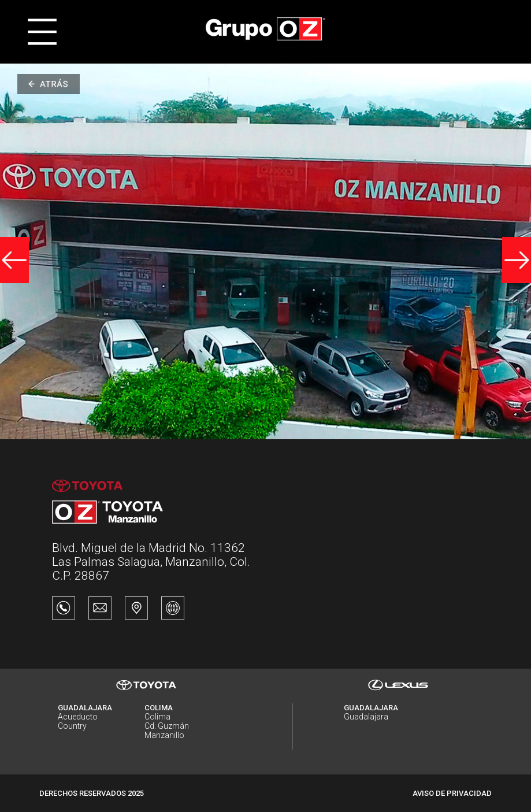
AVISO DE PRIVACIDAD (452, 793)
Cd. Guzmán (167, 726)
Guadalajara (366, 717)
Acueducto (78, 717)
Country (72, 726)
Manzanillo (164, 735)
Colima (157, 717)
